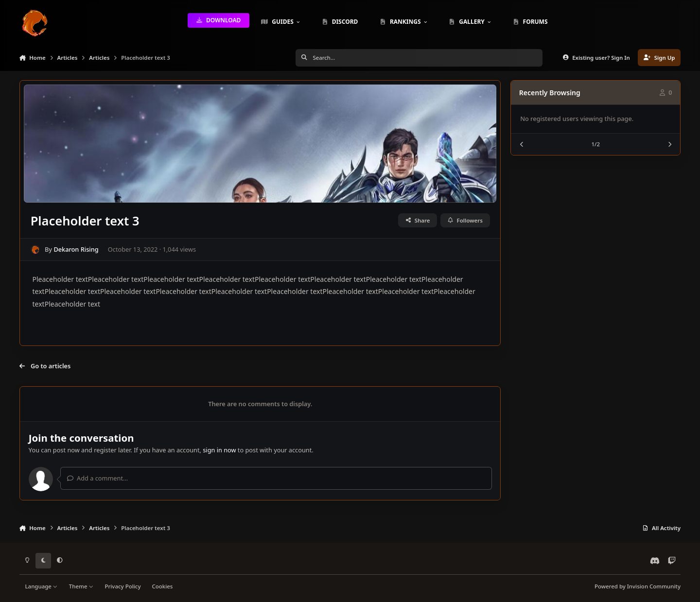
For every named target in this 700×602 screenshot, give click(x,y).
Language (41, 586)
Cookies (162, 586)
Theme (81, 586)
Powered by (638, 586)
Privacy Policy (122, 586)
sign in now (219, 450)
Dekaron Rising (76, 249)
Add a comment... (97, 478)
